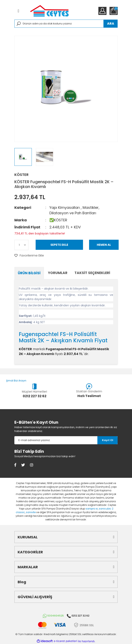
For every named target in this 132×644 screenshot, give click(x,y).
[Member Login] (102, 11)
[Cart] (114, 11)
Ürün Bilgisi (29, 273)
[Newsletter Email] (56, 440)
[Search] (66, 24)
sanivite (31, 512)
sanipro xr (92, 509)
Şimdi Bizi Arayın (13, 381)
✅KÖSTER (58, 220)
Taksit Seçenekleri (92, 273)
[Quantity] (21, 245)
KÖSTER (21, 175)
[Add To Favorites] (29, 256)
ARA (111, 24)
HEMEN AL (104, 245)
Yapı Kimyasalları (65, 207)
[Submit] (108, 440)
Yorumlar (58, 273)
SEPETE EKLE (59, 245)
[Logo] (49, 11)
